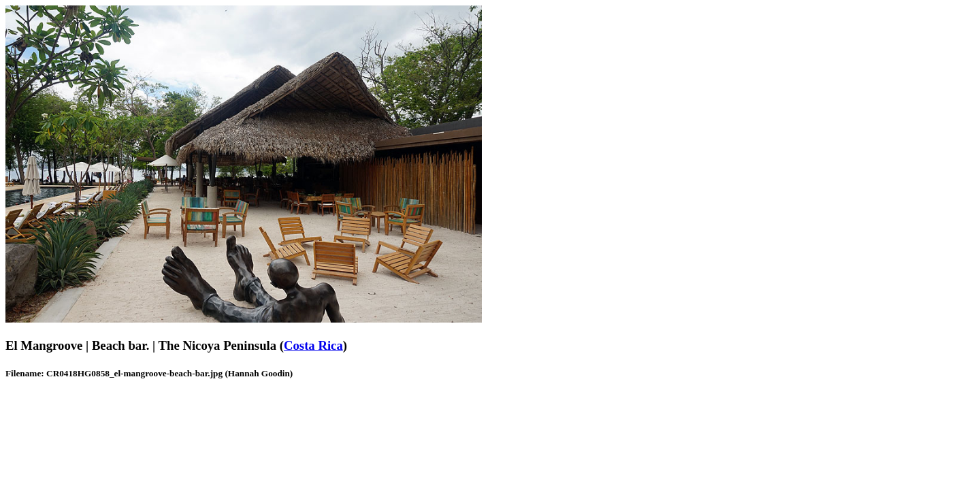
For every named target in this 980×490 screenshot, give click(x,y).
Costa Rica (313, 345)
